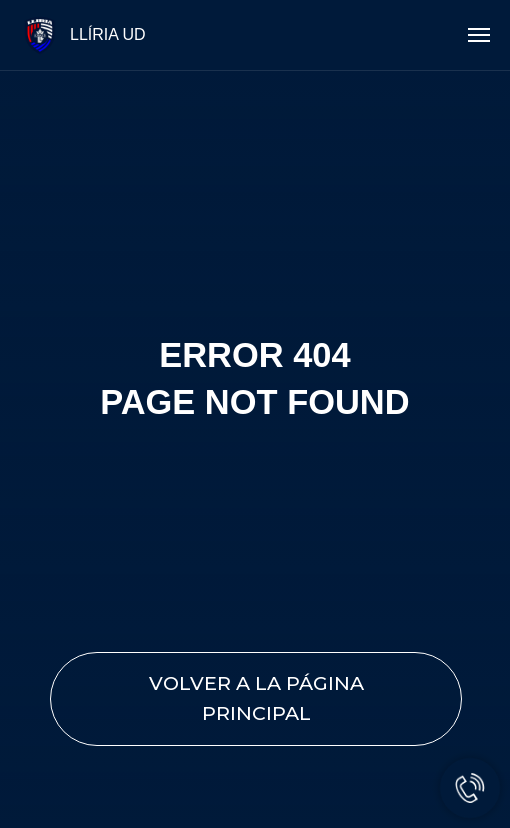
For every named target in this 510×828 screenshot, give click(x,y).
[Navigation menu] (479, 35)
